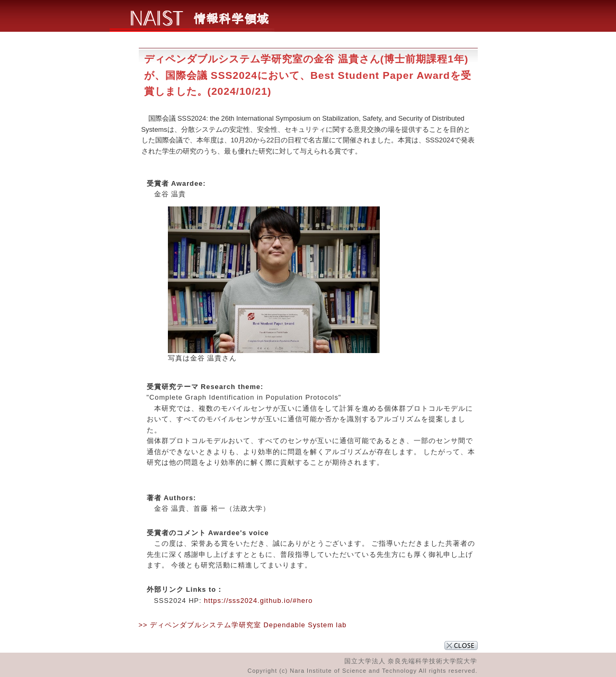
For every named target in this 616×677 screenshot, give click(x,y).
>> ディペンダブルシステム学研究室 (200, 625)
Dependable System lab (305, 625)
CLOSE (461, 646)
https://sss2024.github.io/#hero (258, 601)
